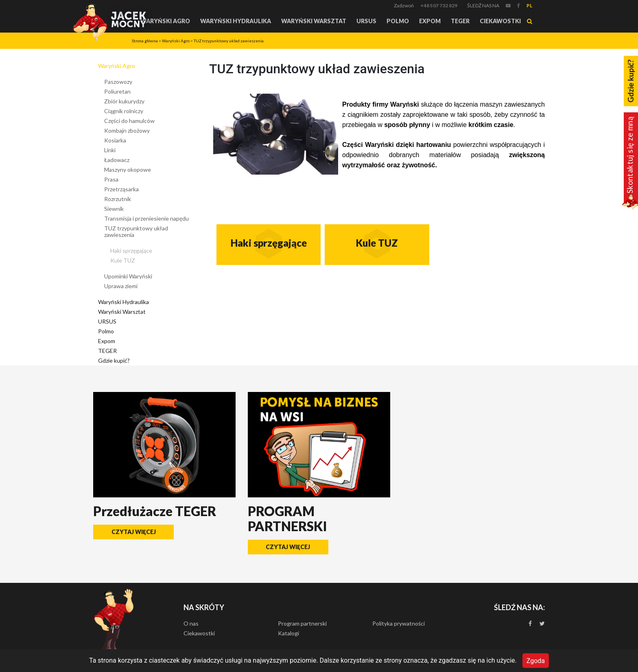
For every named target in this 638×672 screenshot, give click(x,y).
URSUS (366, 21)
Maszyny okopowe (128, 170)
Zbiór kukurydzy (124, 101)
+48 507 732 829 (439, 5)
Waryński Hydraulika (236, 21)
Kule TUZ (123, 260)
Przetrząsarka (121, 189)
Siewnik (114, 209)
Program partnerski (302, 623)
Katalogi (288, 633)
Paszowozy (118, 82)
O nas (191, 623)
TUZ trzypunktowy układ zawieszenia (229, 41)
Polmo (398, 21)
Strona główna (145, 41)
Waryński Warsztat (314, 21)
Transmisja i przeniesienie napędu (146, 218)
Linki (110, 150)
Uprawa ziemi (121, 286)
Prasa (111, 179)
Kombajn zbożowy (127, 130)
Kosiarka (115, 140)
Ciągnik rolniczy (124, 111)
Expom (430, 21)
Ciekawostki (500, 21)
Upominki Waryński (128, 276)
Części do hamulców (129, 121)
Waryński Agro (165, 21)
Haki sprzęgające (131, 251)
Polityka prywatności (399, 623)
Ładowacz (117, 160)
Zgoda (536, 660)
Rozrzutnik (118, 199)
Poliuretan (117, 91)
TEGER (460, 21)
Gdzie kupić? (114, 360)
